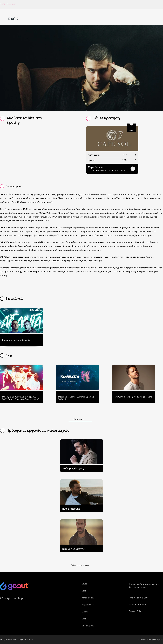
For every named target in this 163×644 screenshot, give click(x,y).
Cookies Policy (135, 611)
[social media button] (2, 610)
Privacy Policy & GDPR (139, 598)
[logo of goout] (15, 586)
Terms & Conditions (138, 604)
